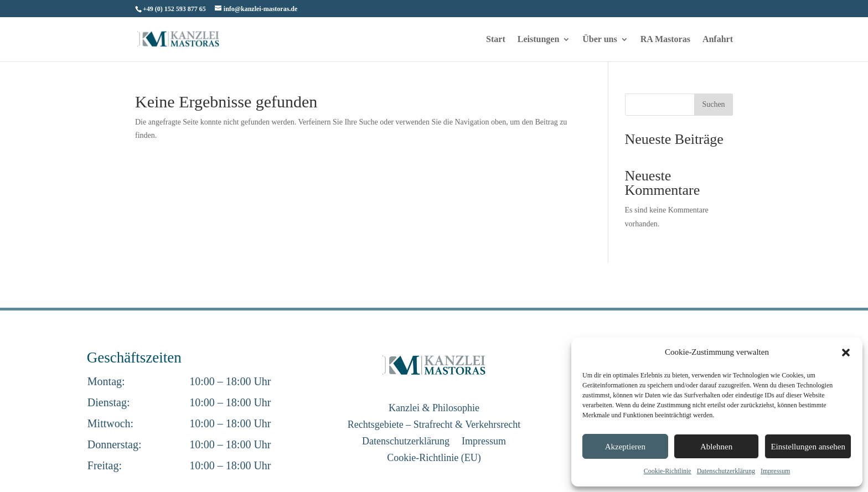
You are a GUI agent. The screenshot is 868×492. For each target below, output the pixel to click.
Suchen (713, 104)
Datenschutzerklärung (726, 471)
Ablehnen (716, 447)
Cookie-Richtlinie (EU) (434, 459)
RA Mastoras (665, 40)
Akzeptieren (625, 447)
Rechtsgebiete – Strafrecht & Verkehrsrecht (434, 425)
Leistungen (539, 40)
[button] (846, 353)
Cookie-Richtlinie (668, 471)
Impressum (775, 471)
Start (496, 40)
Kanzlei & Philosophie (434, 409)
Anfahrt (718, 40)
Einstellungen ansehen (808, 447)
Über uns (600, 40)
